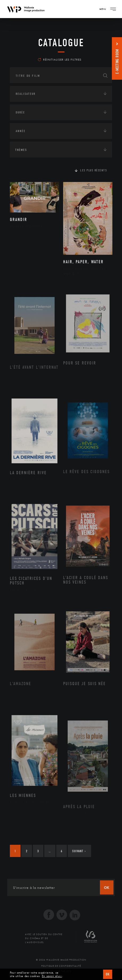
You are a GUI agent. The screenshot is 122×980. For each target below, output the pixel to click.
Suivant (79, 851)
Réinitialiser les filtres (60, 60)
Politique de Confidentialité (61, 966)
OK (108, 974)
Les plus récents (93, 170)
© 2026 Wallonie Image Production (61, 960)
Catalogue (61, 43)
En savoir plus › (52, 976)
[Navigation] (113, 9)
